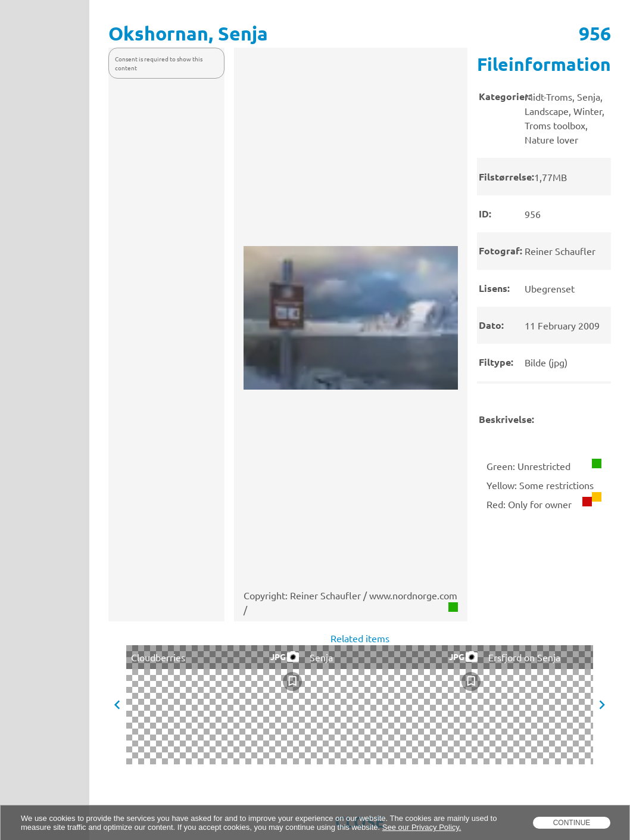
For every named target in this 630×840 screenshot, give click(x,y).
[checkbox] (292, 682)
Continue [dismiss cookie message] (572, 823)
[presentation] (544, 248)
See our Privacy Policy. (422, 827)
